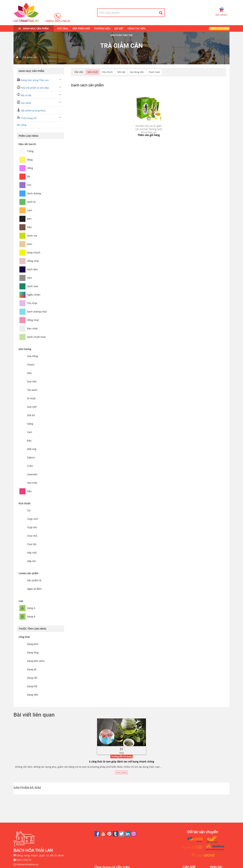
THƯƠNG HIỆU (102, 28)
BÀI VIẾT (119, 28)
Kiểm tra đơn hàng (219, 29)
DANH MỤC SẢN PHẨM (34, 28)
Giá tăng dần (137, 72)
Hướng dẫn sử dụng (122, 756)
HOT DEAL (63, 28)
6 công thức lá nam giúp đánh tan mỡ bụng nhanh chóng (122, 762)
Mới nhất (93, 72)
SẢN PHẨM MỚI (81, 28)
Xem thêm (122, 772)
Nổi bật (121, 72)
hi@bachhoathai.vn (28, 864)
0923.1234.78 (62, 21)
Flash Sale (154, 72)
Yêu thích (107, 72)
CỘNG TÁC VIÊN (137, 28)
